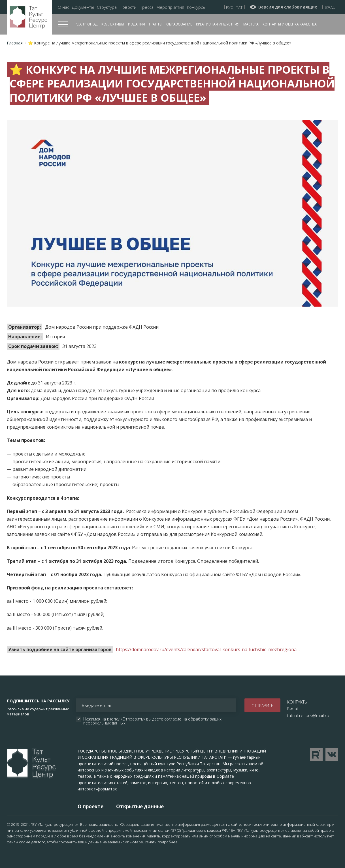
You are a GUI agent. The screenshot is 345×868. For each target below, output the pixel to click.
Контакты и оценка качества (290, 24)
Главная (15, 43)
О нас (63, 7)
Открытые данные (140, 806)
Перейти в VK (332, 754)
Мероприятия (170, 7)
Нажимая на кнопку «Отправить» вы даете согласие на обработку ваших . (153, 721)
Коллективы (113, 24)
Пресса (146, 7)
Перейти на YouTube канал (316, 754)
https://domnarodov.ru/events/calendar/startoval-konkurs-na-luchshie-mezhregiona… (208, 649)
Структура (107, 7)
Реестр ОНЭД (86, 24)
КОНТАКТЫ (298, 702)
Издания (137, 24)
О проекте (90, 806)
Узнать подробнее (161, 842)
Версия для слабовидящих (288, 7)
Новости (128, 7)
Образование (179, 24)
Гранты (156, 24)
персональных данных (104, 723)
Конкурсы (196, 7)
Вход (330, 7)
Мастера (251, 24)
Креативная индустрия (218, 24)
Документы (83, 7)
